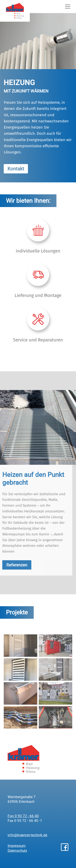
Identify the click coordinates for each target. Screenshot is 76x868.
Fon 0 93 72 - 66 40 (23, 816)
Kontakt (16, 169)
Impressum (17, 846)
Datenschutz (17, 851)
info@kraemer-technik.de (27, 835)
